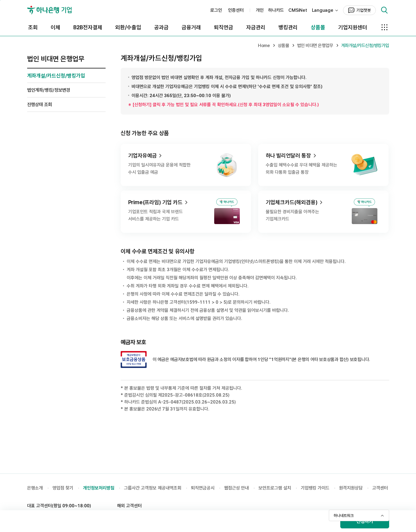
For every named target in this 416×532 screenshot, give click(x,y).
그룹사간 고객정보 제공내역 (149, 488)
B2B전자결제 (88, 27)
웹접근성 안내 (237, 488)
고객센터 (380, 488)
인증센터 (236, 10)
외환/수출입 (128, 27)
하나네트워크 (344, 516)
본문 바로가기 (0, 0)
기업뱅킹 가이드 (315, 488)
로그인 (216, 10)
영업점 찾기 (63, 488)
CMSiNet (298, 10)
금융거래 (191, 27)
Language (323, 10)
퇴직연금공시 (203, 488)
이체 (56, 27)
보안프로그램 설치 (275, 488)
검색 (384, 10)
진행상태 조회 (40, 104)
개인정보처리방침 (99, 488)
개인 (260, 10)
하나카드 (276, 10)
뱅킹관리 (288, 27)
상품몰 (318, 27)
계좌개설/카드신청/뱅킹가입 (56, 76)
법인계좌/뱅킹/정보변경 (49, 90)
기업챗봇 (364, 10)
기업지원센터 (353, 27)
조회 (33, 27)
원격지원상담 (351, 488)
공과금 (161, 27)
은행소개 (35, 488)
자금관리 (256, 27)
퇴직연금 (224, 27)
